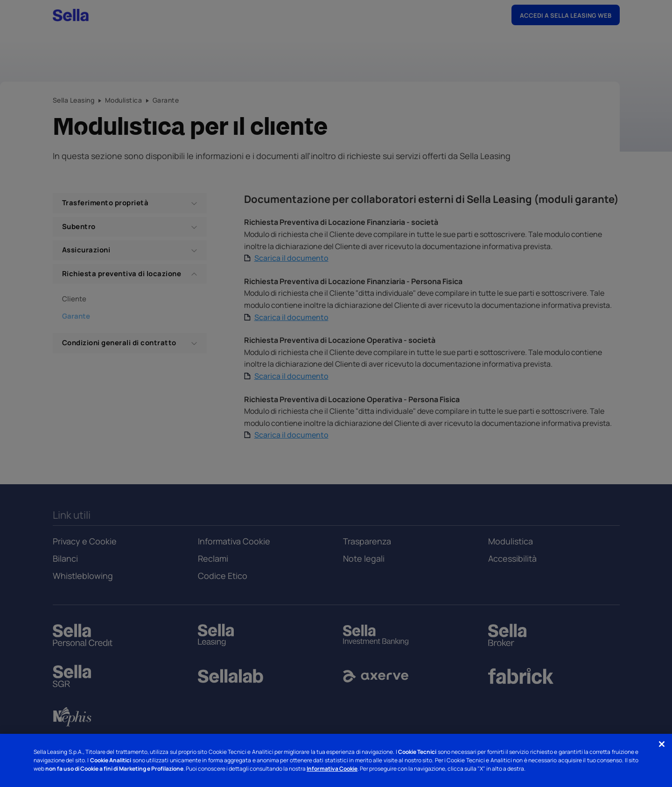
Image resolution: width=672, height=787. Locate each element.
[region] (336, 760)
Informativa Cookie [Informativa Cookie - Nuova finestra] (332, 769)
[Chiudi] (662, 744)
